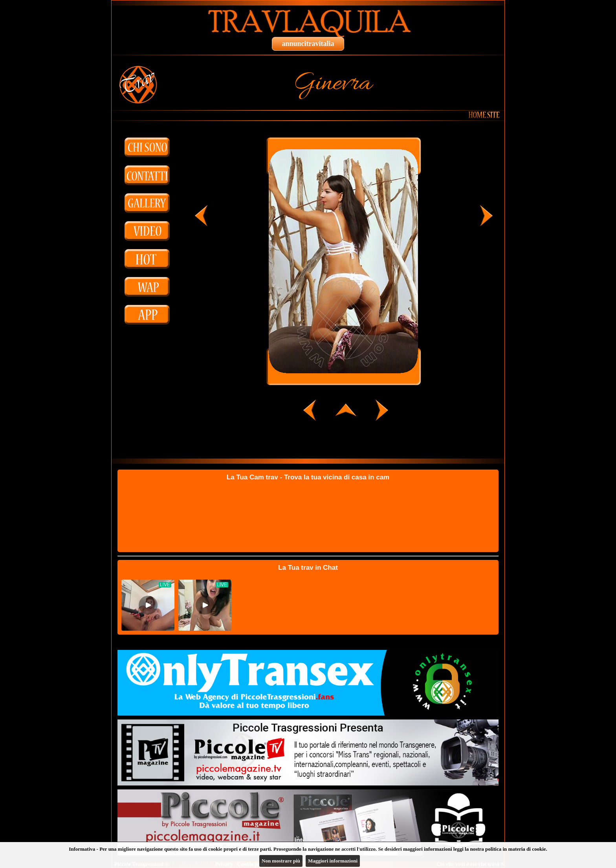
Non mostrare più (281, 861)
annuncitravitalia (308, 44)
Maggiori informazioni (333, 861)
